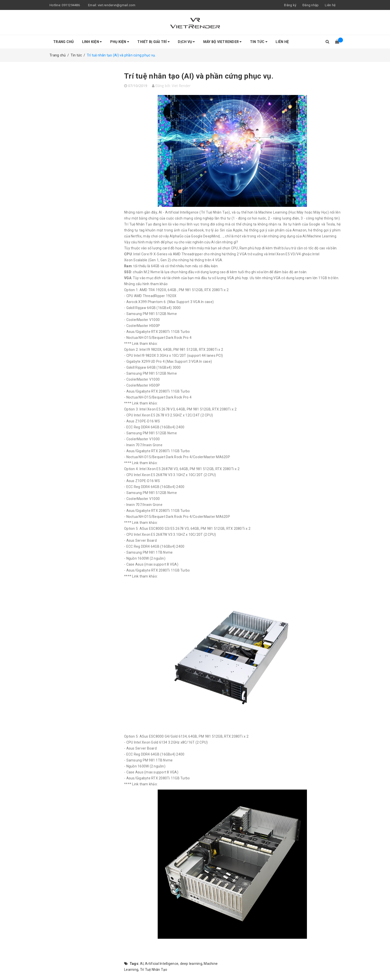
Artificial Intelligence (162, 964)
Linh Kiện (92, 42)
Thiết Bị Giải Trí (153, 42)
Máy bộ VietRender (222, 42)
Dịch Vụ (186, 42)
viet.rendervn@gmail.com (117, 5)
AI (142, 964)
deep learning (191, 964)
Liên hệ (330, 5)
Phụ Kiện (120, 42)
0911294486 (71, 5)
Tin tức (259, 42)
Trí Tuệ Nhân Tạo (154, 970)
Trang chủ (63, 42)
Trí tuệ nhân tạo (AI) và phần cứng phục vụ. (199, 76)
